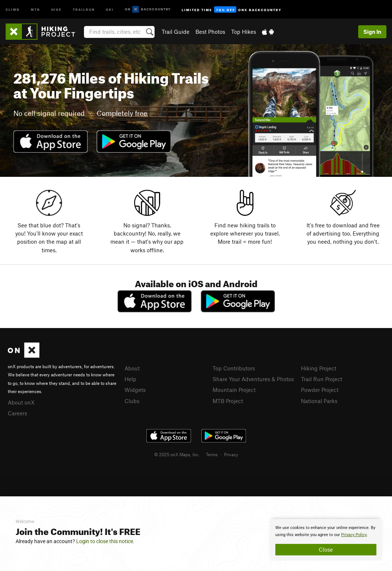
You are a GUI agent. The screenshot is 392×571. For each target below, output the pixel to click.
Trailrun (84, 9)
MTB (35, 9)
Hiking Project (319, 368)
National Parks (319, 401)
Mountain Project (234, 390)
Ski (110, 9)
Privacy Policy (354, 535)
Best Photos (210, 32)
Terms (212, 454)
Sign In (372, 32)
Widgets (135, 390)
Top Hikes (244, 32)
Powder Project (320, 390)
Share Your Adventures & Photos (253, 379)
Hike (56, 9)
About (132, 368)
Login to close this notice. (105, 541)
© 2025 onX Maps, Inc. (177, 454)
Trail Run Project (322, 379)
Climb (13, 9)
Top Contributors (234, 368)
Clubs (132, 401)
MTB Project (228, 401)
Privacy (231, 454)
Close (326, 549)
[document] (326, 540)
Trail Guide (176, 32)
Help (130, 379)
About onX (21, 402)
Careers (17, 413)
